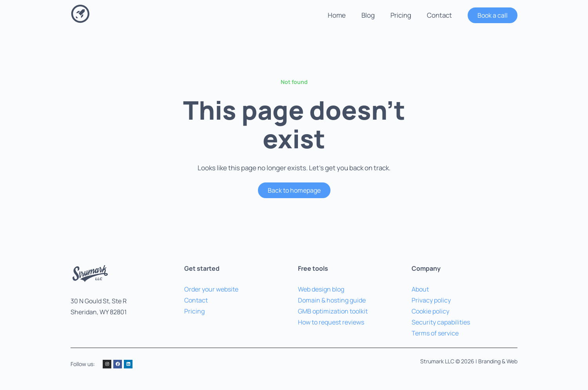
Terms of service (435, 333)
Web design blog (321, 289)
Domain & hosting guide (332, 300)
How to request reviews (331, 322)
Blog (368, 15)
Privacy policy (431, 300)
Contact (439, 15)
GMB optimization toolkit (333, 311)
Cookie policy (430, 311)
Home (337, 15)
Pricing (401, 15)
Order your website (211, 289)
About (420, 289)
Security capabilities (441, 322)
